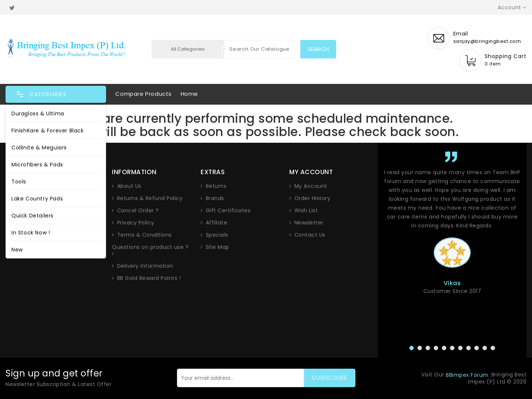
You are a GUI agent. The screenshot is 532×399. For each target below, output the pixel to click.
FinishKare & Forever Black (48, 131)
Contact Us (310, 235)
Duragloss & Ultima (38, 114)
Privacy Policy (136, 223)
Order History (313, 198)
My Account (311, 186)
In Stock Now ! (31, 233)
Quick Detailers (33, 216)
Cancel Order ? (138, 210)
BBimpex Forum (467, 375)
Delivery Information (145, 266)
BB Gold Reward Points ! (149, 278)
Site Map (218, 247)
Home (189, 94)
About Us (129, 186)
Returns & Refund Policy (150, 198)
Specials (217, 235)
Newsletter (309, 223)
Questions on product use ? (150, 247)
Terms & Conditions (144, 235)
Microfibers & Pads (37, 165)
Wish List (306, 210)
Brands (215, 198)
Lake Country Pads (37, 199)
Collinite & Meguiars (39, 148)
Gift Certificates (228, 210)
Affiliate (217, 223)
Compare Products (144, 94)
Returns (216, 186)
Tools (19, 182)
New (17, 250)
